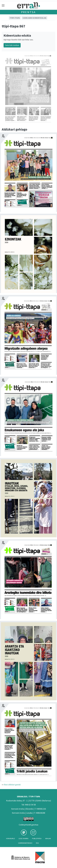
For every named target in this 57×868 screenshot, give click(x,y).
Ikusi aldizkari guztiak (12, 785)
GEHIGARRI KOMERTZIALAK (34, 18)
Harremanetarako (25, 843)
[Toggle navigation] (3, 5)
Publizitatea (37, 838)
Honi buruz (11, 838)
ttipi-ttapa (15, 18)
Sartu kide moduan (12, 45)
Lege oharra (24, 838)
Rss (37, 843)
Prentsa (29, 12)
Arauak (48, 838)
